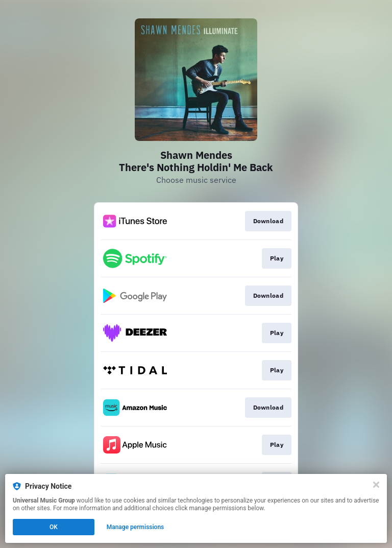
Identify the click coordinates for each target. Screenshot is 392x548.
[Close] (376, 485)
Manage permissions (136, 527)
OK (54, 527)
